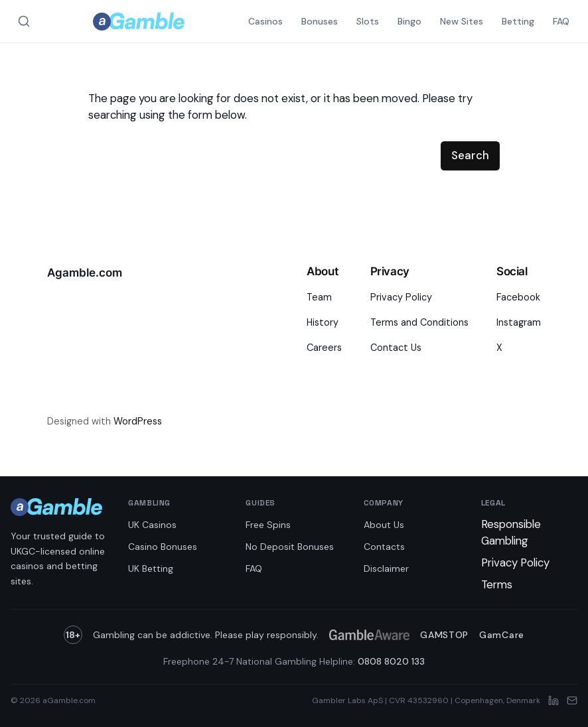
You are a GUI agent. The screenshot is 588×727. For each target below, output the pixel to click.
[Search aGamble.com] (24, 21)
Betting (518, 21)
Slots (368, 21)
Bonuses (320, 21)
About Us (384, 525)
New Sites (462, 21)
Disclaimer (386, 568)
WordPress (138, 421)
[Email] (572, 700)
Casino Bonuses (163, 547)
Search (470, 155)
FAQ (561, 21)
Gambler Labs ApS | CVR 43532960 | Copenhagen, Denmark (426, 700)
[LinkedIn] (553, 700)
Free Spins (268, 525)
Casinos (265, 21)
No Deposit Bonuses (290, 547)
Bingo (409, 21)
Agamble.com (85, 273)
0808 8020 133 (391, 661)
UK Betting (151, 568)
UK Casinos (152, 525)
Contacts (384, 547)
